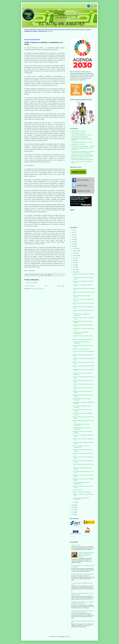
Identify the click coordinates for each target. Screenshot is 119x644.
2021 (73, 237)
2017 (73, 246)
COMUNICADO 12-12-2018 (78, 144)
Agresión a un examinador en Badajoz (82, 492)
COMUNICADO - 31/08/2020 (78, 133)
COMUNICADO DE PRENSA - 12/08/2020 (82, 135)
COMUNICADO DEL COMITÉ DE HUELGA (82, 574)
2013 (73, 512)
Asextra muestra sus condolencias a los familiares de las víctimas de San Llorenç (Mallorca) (83, 152)
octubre (75, 253)
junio (74, 263)
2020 (73, 239)
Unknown (33, 275)
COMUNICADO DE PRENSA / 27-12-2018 (82, 142)
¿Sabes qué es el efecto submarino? (81, 349)
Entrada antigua (61, 286)
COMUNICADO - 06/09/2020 (78, 131)
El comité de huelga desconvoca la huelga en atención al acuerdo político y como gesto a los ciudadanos (86, 555)
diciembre (75, 249)
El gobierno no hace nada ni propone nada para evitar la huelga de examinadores (82, 612)
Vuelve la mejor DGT (78, 490)
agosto (75, 258)
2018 (73, 244)
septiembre (76, 256)
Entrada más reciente (30, 286)
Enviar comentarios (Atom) (37, 289)
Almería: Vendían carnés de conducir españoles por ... (81, 342)
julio (74, 260)
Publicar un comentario (32, 283)
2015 (73, 507)
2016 (73, 505)
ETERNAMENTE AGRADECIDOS (80, 137)
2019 (73, 242)
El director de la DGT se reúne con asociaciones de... (81, 447)
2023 (73, 232)
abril (74, 267)
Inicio (46, 286)
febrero (75, 272)
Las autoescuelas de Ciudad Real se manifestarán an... (81, 499)
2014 (73, 510)
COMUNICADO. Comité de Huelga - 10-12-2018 (83, 146)
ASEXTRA (50, 31)
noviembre (76, 251)
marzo (75, 270)
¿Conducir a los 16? (76, 545)
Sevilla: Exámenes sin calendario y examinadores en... (81, 333)
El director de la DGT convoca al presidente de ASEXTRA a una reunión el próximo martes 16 (82, 156)
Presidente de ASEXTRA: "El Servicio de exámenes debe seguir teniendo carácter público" (83, 159)
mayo (74, 265)
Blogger (68, 637)
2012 (73, 514)
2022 (73, 235)
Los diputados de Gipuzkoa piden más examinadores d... (82, 483)
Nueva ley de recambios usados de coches (82, 339)
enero (74, 502)
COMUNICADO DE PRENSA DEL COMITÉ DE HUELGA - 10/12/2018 (82, 603)
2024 (73, 230)
